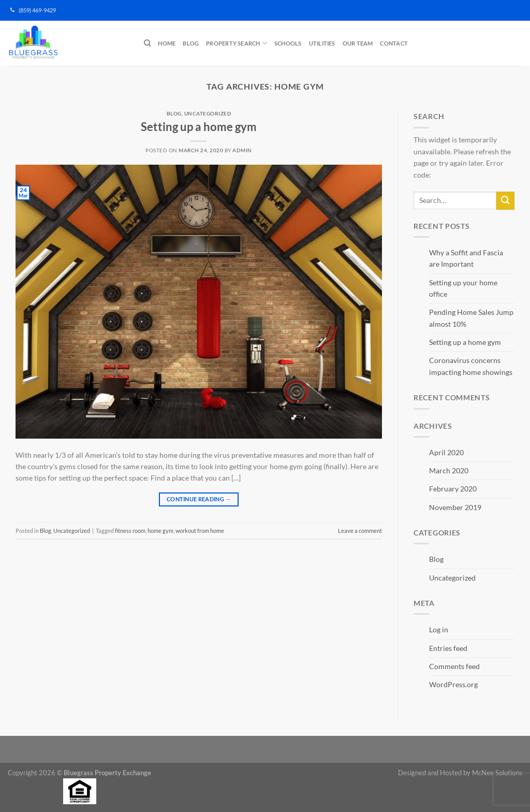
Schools (288, 43)
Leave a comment (360, 531)
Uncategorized (208, 113)
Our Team (358, 43)
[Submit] (505, 201)
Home (167, 43)
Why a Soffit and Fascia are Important (466, 258)
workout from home (200, 531)
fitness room (130, 531)
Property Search (237, 43)
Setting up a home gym (199, 127)
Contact (394, 43)
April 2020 (446, 452)
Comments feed (454, 666)
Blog (191, 43)
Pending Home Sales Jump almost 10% (471, 318)
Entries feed (448, 648)
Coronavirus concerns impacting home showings (471, 366)
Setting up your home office (463, 288)
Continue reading (199, 499)
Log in (439, 629)
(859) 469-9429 (33, 10)
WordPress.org (453, 684)
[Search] (147, 43)
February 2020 (453, 489)
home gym (160, 531)
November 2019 (455, 507)
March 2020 (449, 470)
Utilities (322, 43)
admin (242, 150)
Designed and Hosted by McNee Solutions (460, 773)
